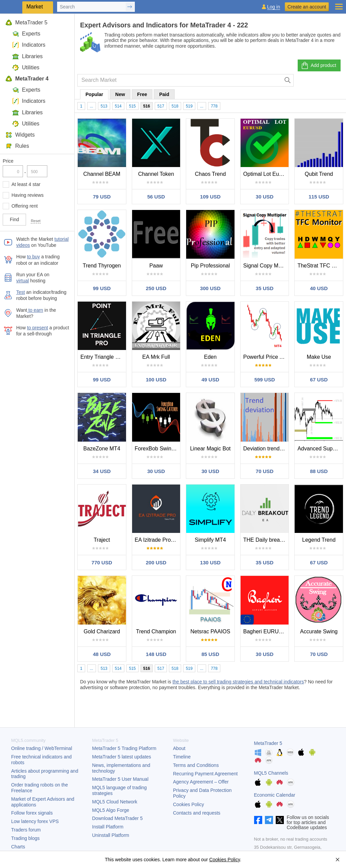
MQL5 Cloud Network (115, 802)
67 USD (319, 380)
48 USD (102, 654)
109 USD (210, 197)
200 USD (156, 562)
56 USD (156, 197)
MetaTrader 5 (26, 22)
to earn (35, 310)
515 (132, 106)
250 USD (156, 288)
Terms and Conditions (196, 765)
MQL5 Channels (271, 773)
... (92, 106)
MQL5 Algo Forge (111, 810)
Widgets (20, 135)
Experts (26, 34)
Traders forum (26, 830)
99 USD (102, 288)
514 (118, 106)
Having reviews (28, 195)
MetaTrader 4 (27, 79)
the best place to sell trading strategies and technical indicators (238, 682)
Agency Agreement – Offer (201, 782)
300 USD (210, 288)
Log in (274, 7)
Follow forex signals (32, 813)
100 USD (156, 380)
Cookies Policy (189, 804)
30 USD (265, 197)
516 (147, 106)
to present (38, 328)
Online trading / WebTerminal (42, 748)
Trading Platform (124, 748)
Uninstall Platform (111, 835)
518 (175, 106)
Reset (36, 221)
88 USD (319, 471)
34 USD (102, 471)
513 (104, 106)
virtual (22, 281)
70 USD (265, 471)
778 (214, 106)
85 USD (210, 654)
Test (21, 292)
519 (189, 106)
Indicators (29, 45)
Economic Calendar (275, 795)
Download (118, 818)
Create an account (307, 7)
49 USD (210, 380)
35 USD (265, 288)
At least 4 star (26, 184)
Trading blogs (25, 838)
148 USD (156, 654)
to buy (33, 257)
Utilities (26, 67)
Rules (17, 146)
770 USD (102, 562)
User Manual (120, 779)
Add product (319, 66)
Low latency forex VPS (35, 821)
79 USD (102, 197)
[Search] (288, 80)
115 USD (319, 197)
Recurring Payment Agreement (205, 774)
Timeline (182, 757)
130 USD (210, 562)
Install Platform (108, 827)
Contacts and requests (197, 813)
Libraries (27, 56)
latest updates (122, 757)
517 (161, 106)
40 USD (319, 288)
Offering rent (25, 206)
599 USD (265, 380)
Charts (18, 847)
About (179, 748)
